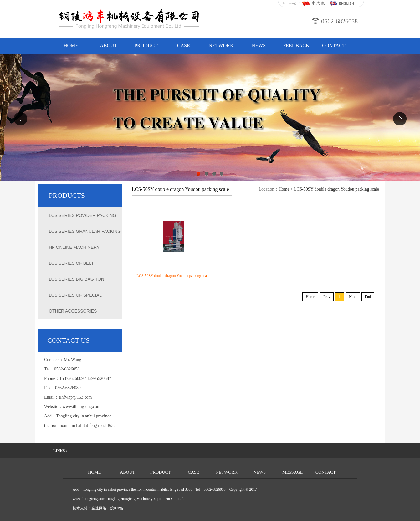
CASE (184, 46)
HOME (71, 46)
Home (284, 189)
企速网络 (99, 508)
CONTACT (334, 46)
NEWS (259, 46)
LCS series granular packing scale (85, 234)
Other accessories (73, 311)
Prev (327, 297)
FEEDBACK (296, 46)
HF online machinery (74, 247)
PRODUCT (146, 46)
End (368, 297)
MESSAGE (292, 472)
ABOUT (108, 46)
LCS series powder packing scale (82, 218)
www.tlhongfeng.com (82, 407)
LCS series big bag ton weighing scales (77, 282)
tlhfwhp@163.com (75, 397)
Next (353, 297)
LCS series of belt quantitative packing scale (82, 266)
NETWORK (221, 46)
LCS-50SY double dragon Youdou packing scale (336, 189)
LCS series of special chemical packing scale (78, 298)
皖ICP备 (117, 508)
